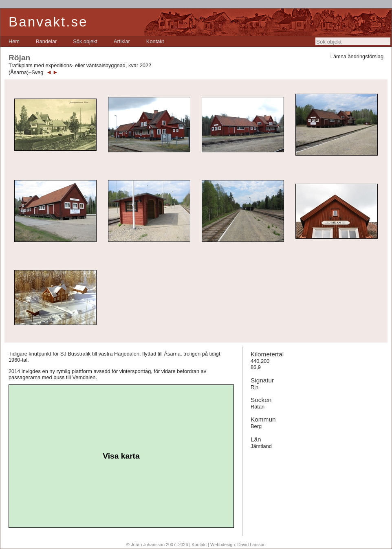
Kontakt (155, 41)
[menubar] (86, 41)
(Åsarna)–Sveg (26, 72)
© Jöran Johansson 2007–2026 (157, 545)
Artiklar (122, 41)
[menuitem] (14, 41)
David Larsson (251, 545)
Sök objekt (85, 41)
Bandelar (46, 41)
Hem (14, 41)
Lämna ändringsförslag (357, 56)
